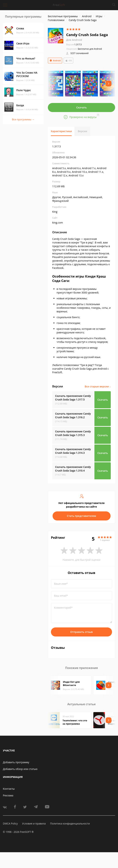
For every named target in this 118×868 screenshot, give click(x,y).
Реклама (8, 795)
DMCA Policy (10, 823)
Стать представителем (81, 516)
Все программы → (23, 119)
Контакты (9, 789)
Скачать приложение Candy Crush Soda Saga (73, 398)
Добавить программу (16, 762)
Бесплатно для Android (90, 49)
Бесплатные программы (63, 16)
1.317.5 (74, 45)
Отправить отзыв (82, 632)
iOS (69, 61)
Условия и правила (34, 823)
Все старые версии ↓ (98, 386)
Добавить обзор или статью (20, 769)
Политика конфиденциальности (70, 823)
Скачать (82, 107)
